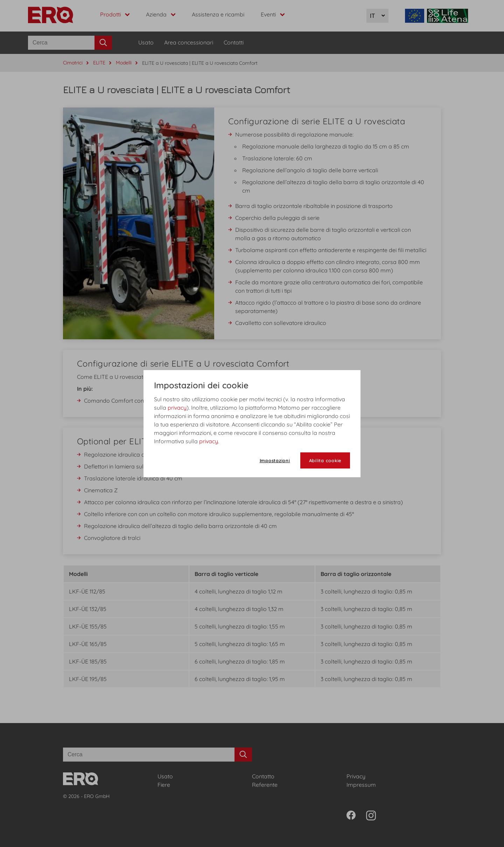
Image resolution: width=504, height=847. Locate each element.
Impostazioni (275, 460)
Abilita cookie (325, 460)
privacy (177, 408)
